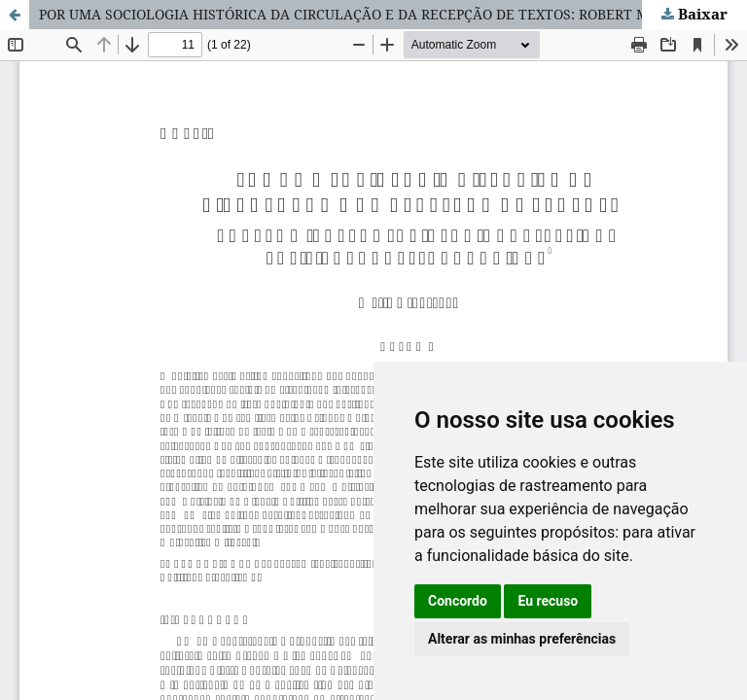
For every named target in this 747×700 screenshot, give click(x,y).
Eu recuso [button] (548, 601)
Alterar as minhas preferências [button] (522, 639)
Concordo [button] (458, 601)
